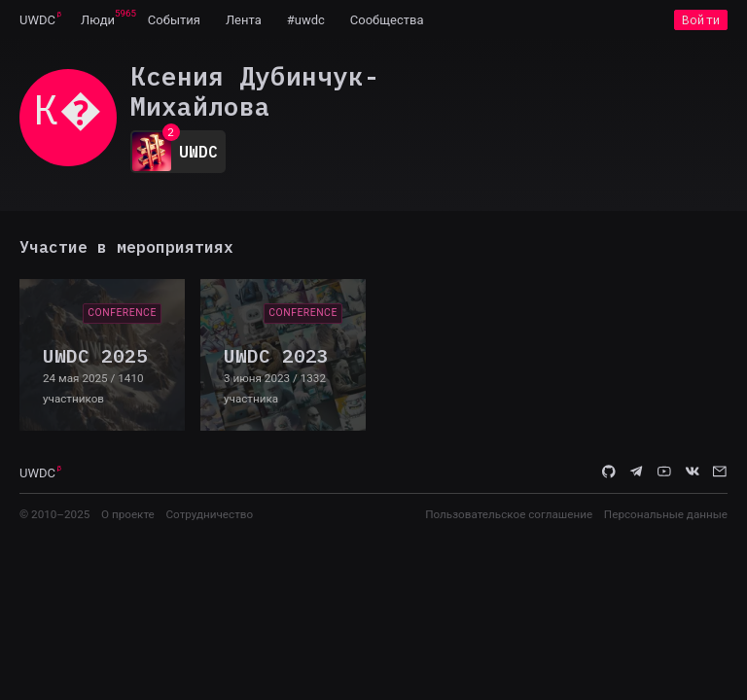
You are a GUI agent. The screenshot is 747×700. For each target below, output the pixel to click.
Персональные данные (666, 514)
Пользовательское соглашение (509, 514)
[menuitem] (37, 19)
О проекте (128, 514)
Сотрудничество (209, 514)
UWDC (37, 20)
